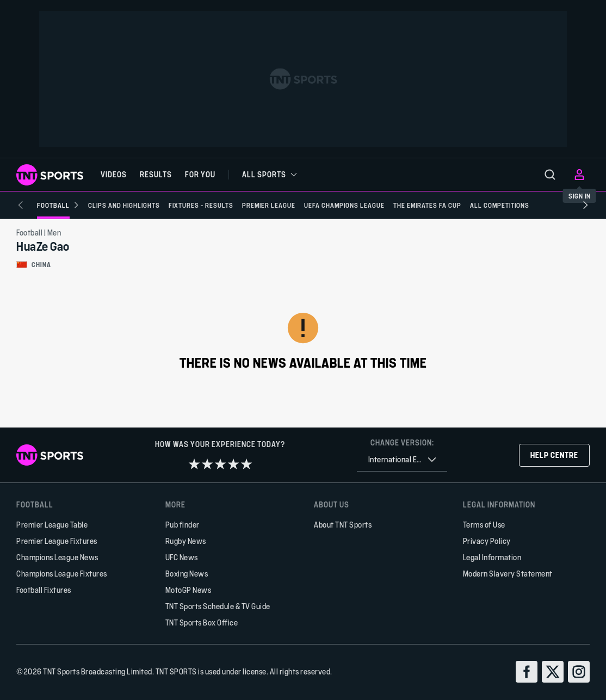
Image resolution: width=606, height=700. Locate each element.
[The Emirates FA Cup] (411, 205)
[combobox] (402, 460)
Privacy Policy (487, 541)
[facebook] (527, 672)
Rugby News (186, 541)
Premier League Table (52, 525)
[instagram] (579, 672)
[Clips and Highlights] (108, 205)
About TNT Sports (343, 525)
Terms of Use (484, 525)
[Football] (42, 205)
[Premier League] (252, 205)
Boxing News (187, 574)
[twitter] (553, 672)
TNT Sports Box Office (202, 622)
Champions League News (57, 557)
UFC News (182, 557)
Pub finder (183, 525)
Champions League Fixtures (62, 574)
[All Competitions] (483, 205)
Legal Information (492, 557)
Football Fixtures (44, 590)
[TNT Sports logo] (50, 175)
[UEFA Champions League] (328, 205)
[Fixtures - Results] (185, 205)
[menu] (550, 175)
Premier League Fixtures (57, 541)
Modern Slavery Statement (508, 574)
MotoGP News (188, 590)
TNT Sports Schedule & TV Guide (218, 606)
